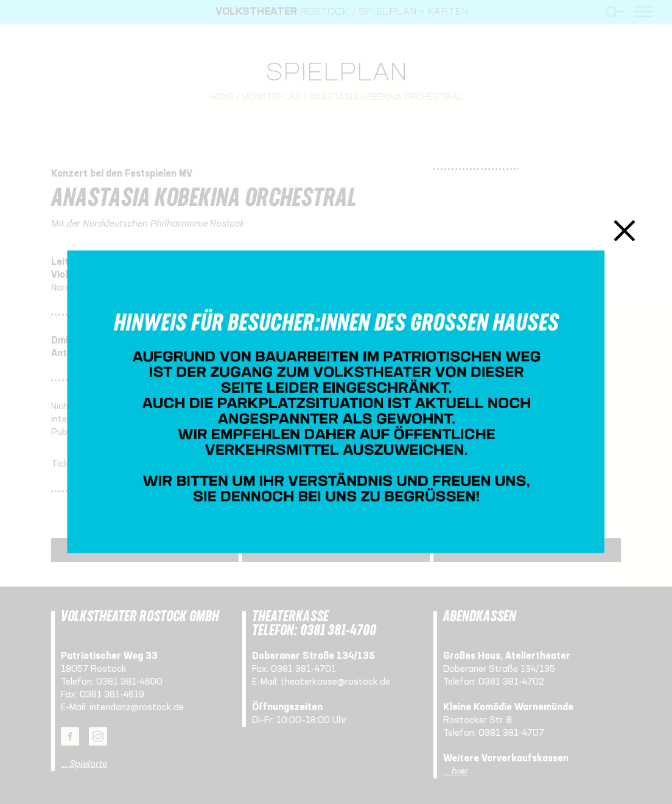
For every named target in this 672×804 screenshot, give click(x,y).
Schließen (625, 231)
